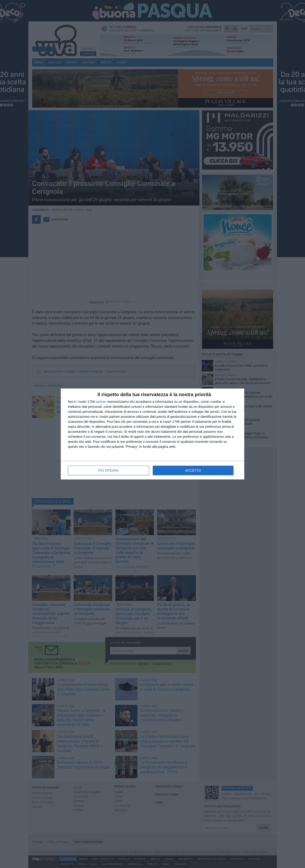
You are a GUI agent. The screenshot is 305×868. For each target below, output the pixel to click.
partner (101, 402)
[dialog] (152, 434)
